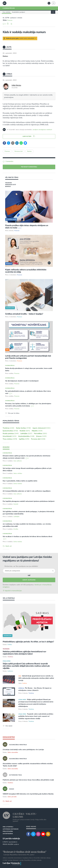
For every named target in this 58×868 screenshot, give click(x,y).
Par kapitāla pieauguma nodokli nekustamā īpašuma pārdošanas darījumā (29, 501)
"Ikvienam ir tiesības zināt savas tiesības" (24, 852)
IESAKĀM (6, 447)
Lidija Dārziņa (16, 85)
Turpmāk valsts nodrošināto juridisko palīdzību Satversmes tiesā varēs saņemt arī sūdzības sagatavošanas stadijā (36, 716)
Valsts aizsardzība (13, 752)
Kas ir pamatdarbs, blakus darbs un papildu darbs (20, 481)
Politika (10, 645)
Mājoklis (37, 431)
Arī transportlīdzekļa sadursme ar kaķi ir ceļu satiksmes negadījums (27, 491)
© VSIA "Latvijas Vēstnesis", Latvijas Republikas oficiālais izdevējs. (22, 860)
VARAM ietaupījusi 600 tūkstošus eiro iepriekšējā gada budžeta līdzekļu (28, 794)
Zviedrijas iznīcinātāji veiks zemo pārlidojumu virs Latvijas (23, 750)
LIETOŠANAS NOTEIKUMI (11, 829)
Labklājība (26, 434)
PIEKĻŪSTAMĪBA (8, 831)
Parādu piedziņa (11, 434)
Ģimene (41, 436)
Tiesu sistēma (10, 439)
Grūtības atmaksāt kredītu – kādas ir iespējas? (24, 314)
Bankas (29, 151)
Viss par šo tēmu (14, 413)
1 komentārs (9, 161)
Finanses (10, 20)
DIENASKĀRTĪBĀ (9, 737)
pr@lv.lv (17, 844)
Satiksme (10, 671)
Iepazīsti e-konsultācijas (13, 591)
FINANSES (9, 183)
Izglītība (24, 439)
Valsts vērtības (18, 473)
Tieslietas (8, 428)
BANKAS (8, 187)
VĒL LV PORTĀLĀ (9, 598)
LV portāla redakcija (11, 839)
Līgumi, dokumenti (42, 428)
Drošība (16, 529)
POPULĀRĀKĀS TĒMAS (11, 421)
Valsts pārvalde (12, 797)
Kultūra (25, 683)
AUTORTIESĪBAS (8, 834)
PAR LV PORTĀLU (8, 827)
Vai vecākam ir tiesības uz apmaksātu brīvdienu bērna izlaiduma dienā (27, 537)
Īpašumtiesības (10, 431)
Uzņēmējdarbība (26, 436)
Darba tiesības (23, 428)
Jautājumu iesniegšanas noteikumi (42, 130)
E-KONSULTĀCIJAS (9, 8)
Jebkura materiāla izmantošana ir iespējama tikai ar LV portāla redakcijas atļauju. (27, 858)
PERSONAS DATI (11, 185)
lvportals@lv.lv (13, 842)
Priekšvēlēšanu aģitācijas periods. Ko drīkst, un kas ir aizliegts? (28, 642)
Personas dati (19, 151)
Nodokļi (25, 431)
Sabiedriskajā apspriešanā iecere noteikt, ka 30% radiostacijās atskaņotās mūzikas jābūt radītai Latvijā (36, 678)
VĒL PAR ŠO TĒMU (12, 177)
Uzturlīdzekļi (10, 436)
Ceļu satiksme (18, 461)
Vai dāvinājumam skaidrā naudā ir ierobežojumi (22, 381)
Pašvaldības (40, 434)
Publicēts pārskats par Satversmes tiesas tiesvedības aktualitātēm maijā (28, 780)
